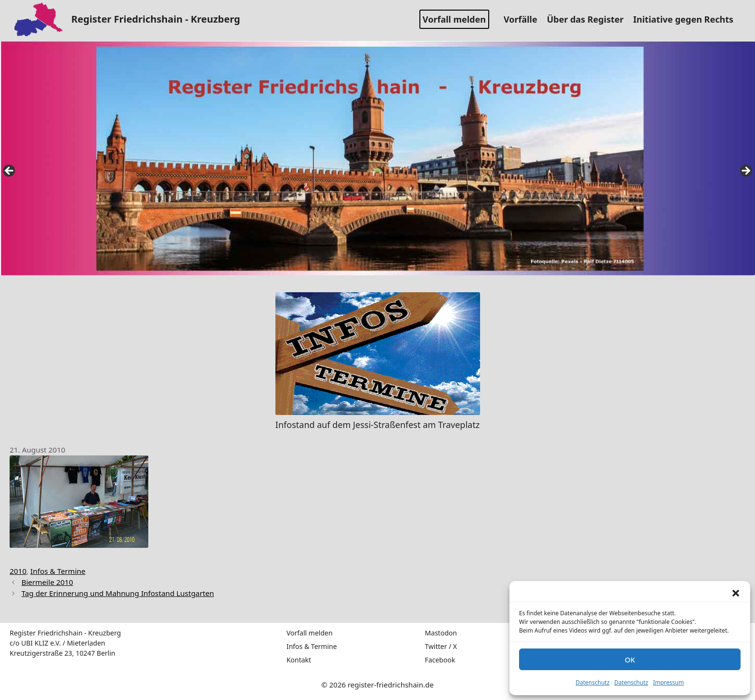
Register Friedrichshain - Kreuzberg (156, 19)
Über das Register (589, 19)
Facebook (440, 660)
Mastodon (441, 633)
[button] (736, 593)
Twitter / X (441, 646)
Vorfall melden (454, 19)
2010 (18, 571)
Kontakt (299, 660)
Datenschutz (593, 682)
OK (630, 660)
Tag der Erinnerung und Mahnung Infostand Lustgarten (117, 593)
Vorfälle (524, 19)
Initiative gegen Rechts (687, 19)
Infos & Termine (58, 571)
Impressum (668, 682)
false (10, 171)
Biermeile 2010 (47, 582)
